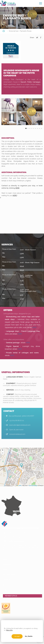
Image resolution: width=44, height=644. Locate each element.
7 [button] (38, 130)
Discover (7, 564)
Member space (11, 596)
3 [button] (30, 130)
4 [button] (32, 130)
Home (5, 559)
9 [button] (42, 130)
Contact (7, 590)
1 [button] (26, 130)
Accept (17, 636)
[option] (22, 112)
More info (9, 630)
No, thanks (29, 636)
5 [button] (34, 130)
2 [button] (28, 130)
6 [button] (36, 130)
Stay (5, 570)
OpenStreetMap (33, 486)
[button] (22, 465)
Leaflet (19, 486)
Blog (5, 585)
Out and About (10, 575)
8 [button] (40, 130)
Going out (7, 580)
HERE (17, 188)
